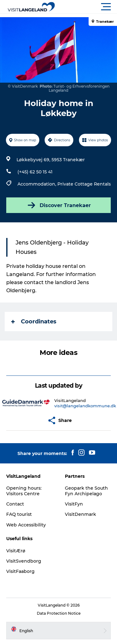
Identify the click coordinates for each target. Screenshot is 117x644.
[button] (87, 7)
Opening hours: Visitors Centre (24, 491)
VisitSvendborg (24, 561)
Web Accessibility (26, 525)
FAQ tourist (19, 514)
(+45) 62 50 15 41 (35, 172)
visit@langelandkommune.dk (85, 406)
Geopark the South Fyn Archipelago (86, 491)
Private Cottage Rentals (84, 184)
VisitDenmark (80, 514)
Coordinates (34, 322)
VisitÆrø (16, 551)
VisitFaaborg (20, 571)
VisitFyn (74, 504)
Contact (15, 504)
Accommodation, (37, 184)
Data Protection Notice (59, 613)
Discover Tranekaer (59, 205)
